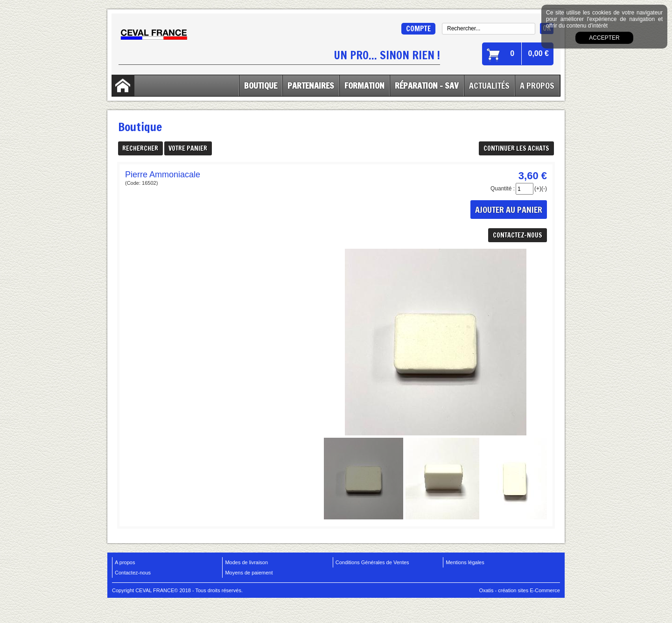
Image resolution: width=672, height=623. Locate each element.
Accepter (604, 38)
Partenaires (311, 85)
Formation (364, 85)
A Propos (537, 85)
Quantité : (503, 189)
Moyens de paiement (249, 573)
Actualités (489, 85)
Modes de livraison (246, 562)
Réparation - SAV (427, 85)
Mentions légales (465, 562)
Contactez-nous (133, 573)
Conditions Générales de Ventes (372, 562)
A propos (125, 562)
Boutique (261, 85)
